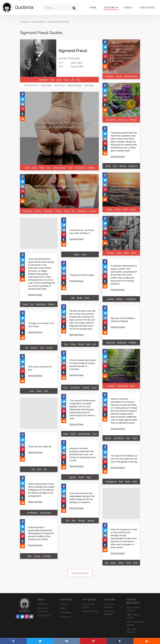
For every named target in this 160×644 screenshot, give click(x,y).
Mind (125, 209)
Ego (53, 80)
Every (59, 80)
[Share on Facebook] (22, 94)
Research (133, 166)
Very (46, 391)
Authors (109, 8)
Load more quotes (80, 573)
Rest (121, 481)
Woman (123, 166)
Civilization (43, 80)
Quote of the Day (90, 611)
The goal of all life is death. (82, 275)
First (66, 80)
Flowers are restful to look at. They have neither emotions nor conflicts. (123, 97)
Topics (128, 8)
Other (121, 563)
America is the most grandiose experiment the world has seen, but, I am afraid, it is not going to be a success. (83, 454)
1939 (80, 66)
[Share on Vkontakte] (22, 104)
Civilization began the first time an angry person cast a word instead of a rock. (62, 125)
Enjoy (135, 438)
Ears (88, 344)
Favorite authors (38, 22)
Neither (133, 120)
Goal (87, 298)
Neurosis (111, 342)
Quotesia (24, 22)
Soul (115, 166)
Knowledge (123, 386)
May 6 (74, 63)
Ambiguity (122, 342)
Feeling (91, 520)
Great (108, 166)
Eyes (66, 344)
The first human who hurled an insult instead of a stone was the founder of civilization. (82, 365)
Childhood (82, 211)
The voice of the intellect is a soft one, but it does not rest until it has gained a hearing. (124, 459)
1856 (80, 63)
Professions (65, 617)
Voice (128, 481)
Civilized (46, 556)
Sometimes (119, 438)
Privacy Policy (44, 615)
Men (29, 556)
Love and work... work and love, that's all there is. (81, 232)
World (81, 477)
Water (109, 209)
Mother (82, 520)
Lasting (110, 299)
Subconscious (84, 434)
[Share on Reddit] (22, 119)
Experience (41, 304)
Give (39, 469)
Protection (48, 211)
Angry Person (60, 167)
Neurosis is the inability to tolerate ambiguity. (123, 320)
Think (66, 211)
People (119, 76)
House (49, 347)
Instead (91, 167)
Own (42, 347)
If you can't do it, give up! (40, 446)
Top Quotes (147, 8)
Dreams (110, 253)
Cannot (92, 211)
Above (133, 209)
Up (45, 469)
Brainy (118, 209)
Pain (128, 438)
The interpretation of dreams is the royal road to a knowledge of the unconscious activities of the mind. (124, 363)
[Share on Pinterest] (22, 109)
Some (128, 563)
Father (58, 211)
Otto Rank (89, 85)
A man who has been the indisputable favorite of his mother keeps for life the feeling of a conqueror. (82, 498)
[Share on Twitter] (22, 99)
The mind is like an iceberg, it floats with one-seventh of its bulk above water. (124, 187)
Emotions (123, 120)
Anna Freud (59, 85)
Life (72, 80)
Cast (70, 167)
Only (135, 563)
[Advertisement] (39, 233)
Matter (52, 304)
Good (25, 304)
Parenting (28, 211)
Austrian (62, 58)
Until (135, 481)
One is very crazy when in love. (40, 368)
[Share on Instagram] (27, 617)
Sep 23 (74, 66)
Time (27, 167)
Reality (108, 438)
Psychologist (74, 58)
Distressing (45, 513)
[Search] (74, 8)
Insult (94, 387)
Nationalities (66, 612)
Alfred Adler (46, 85)
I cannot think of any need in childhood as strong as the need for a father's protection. (62, 188)
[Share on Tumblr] (22, 114)
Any (73, 211)
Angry (34, 167)
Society (37, 556)
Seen (89, 477)
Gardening (111, 120)
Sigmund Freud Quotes (58, 22)
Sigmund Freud (62, 134)
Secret (81, 344)
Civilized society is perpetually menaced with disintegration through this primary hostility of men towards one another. (41, 533)
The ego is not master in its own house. (41, 325)
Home (93, 8)
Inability (133, 342)
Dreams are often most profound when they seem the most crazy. (123, 230)
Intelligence (111, 481)
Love (84, 254)
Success (73, 477)
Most (134, 253)
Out (94, 344)
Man (78, 80)
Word (42, 167)
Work (77, 254)
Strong (38, 211)
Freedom (109, 76)
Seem (126, 253)
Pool (95, 434)
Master (34, 347)
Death (80, 298)
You (32, 304)
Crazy (119, 253)
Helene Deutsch (75, 85)
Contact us (42, 604)
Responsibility (131, 76)
